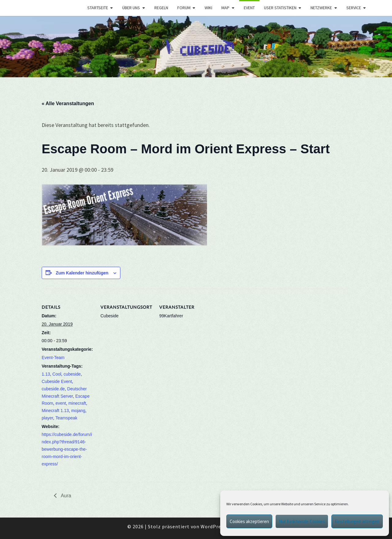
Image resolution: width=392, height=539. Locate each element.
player (47, 418)
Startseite (98, 8)
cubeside (72, 374)
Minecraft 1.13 (55, 411)
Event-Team (53, 357)
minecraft (77, 403)
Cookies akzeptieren (249, 521)
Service (354, 8)
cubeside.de (53, 389)
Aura (65, 496)
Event (249, 8)
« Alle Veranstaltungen (68, 103)
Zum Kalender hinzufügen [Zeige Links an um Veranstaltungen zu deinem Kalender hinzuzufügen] (82, 273)
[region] (196, 47)
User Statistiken (280, 8)
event (61, 403)
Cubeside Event (57, 381)
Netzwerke (321, 8)
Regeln (161, 8)
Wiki (208, 8)
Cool (57, 374)
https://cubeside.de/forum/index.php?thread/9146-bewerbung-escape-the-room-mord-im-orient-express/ (67, 449)
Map (225, 8)
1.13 (46, 374)
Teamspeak (66, 418)
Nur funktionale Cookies (302, 521)
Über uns (131, 8)
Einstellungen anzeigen (357, 521)
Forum (184, 8)
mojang (78, 411)
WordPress (213, 526)
